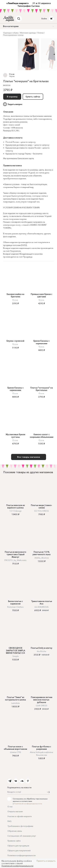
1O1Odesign (15, 511)
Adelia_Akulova (42, 558)
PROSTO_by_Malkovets (15, 560)
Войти (44, 19)
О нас (10, 807)
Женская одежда (28, 33)
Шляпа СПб (16, 752)
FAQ (9, 821)
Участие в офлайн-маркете (20, 816)
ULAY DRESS (42, 705)
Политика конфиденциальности (22, 855)
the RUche (42, 651)
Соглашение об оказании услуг (22, 836)
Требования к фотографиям (20, 826)
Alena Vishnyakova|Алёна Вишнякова (41, 754)
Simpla (16, 656)
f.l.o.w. (12, 74)
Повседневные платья (13, 35)
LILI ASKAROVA (41, 607)
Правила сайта (14, 841)
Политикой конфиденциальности (28, 804)
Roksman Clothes (15, 607)
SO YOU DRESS (41, 511)
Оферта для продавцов (18, 846)
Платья (40, 33)
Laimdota (15, 703)
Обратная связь (15, 831)
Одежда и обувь (11, 33)
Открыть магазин (15, 811)
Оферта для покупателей (19, 851)
